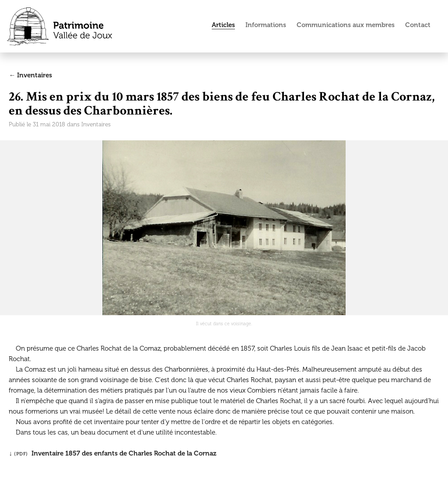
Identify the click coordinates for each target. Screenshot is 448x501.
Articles (223, 25)
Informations (266, 25)
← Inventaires (30, 75)
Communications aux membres (346, 25)
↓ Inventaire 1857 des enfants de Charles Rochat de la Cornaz (113, 453)
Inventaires (96, 124)
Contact (418, 25)
